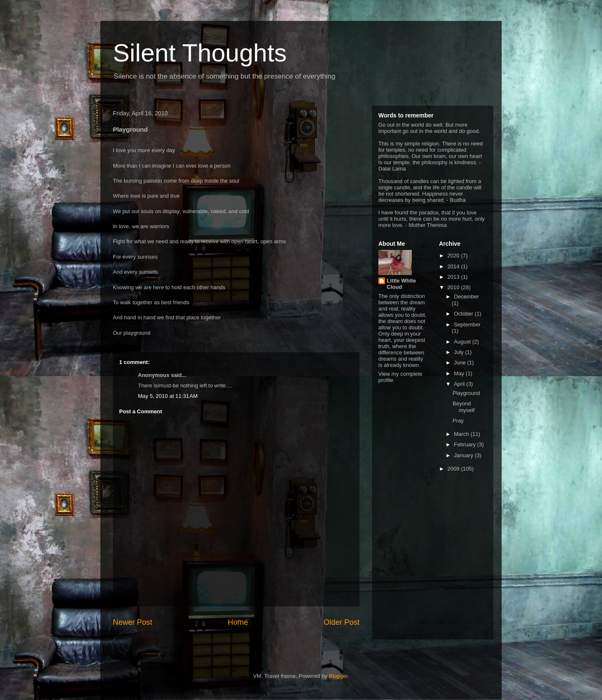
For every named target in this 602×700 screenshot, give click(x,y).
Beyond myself (463, 407)
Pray (458, 421)
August (463, 342)
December (467, 297)
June (461, 363)
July (460, 352)
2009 (454, 469)
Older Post (342, 622)
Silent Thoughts (200, 53)
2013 (454, 277)
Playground (466, 393)
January (464, 455)
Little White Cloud (401, 284)
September (467, 325)
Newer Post (133, 622)
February (466, 444)
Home (238, 622)
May (460, 373)
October (464, 314)
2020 (454, 256)
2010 (454, 287)
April (460, 384)
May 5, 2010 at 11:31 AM (168, 396)
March (462, 434)
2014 (454, 266)
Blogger (338, 676)
